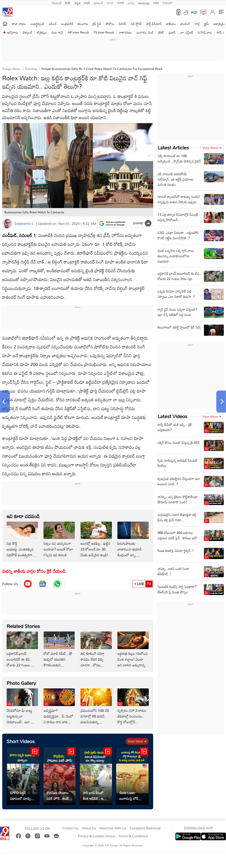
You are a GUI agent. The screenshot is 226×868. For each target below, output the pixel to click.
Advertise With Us (113, 828)
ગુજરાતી (98, 3)
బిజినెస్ (122, 24)
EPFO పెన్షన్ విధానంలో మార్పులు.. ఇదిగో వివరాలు (23, 796)
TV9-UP (167, 3)
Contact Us (71, 828)
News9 (57, 3)
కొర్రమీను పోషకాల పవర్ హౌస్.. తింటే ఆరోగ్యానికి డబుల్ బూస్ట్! (57, 796)
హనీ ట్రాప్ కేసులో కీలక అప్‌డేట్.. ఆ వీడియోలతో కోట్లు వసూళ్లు (93, 796)
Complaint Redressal (145, 828)
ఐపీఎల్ (53, 24)
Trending (31, 69)
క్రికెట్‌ (161, 32)
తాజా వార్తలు (19, 24)
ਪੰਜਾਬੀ (121, 3)
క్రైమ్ (206, 24)
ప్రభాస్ (172, 32)
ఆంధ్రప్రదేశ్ (67, 24)
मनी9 (156, 3)
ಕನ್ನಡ (77, 3)
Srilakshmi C (24, 224)
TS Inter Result (104, 32)
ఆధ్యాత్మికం (219, 24)
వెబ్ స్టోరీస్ (136, 24)
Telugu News (11, 69)
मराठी (87, 3)
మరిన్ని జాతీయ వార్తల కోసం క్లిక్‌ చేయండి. (34, 571)
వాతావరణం (125, 32)
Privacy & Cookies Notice (96, 836)
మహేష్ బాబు (205, 32)
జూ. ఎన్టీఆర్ (187, 32)
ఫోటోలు (110, 24)
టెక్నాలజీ (27, 32)
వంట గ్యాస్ (57, 32)
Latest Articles (173, 147)
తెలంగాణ (83, 24)
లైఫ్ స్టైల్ (97, 24)
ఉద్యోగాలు (13, 32)
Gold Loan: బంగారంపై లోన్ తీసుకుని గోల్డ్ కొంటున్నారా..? (129, 796)
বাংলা (110, 3)
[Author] (7, 224)
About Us (89, 828)
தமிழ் (131, 3)
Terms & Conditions (133, 836)
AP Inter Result (78, 32)
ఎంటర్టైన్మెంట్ (37, 24)
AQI (194, 12)
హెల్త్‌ (197, 24)
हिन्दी (68, 3)
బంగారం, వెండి (145, 32)
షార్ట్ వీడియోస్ (154, 24)
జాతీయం (171, 24)
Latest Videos (172, 416)
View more (137, 741)
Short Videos (21, 741)
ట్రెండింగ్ (185, 24)
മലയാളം (144, 3)
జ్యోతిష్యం (42, 32)
